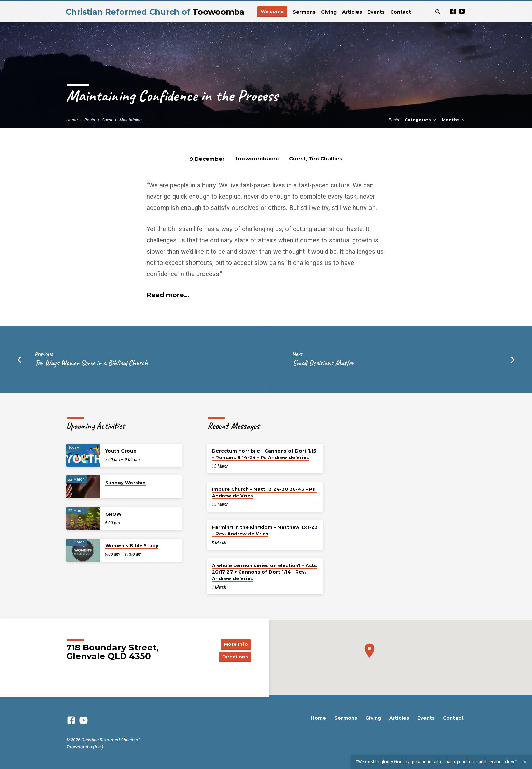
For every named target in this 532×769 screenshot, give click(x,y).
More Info (234, 644)
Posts (90, 120)
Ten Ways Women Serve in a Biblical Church (92, 363)
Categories (421, 120)
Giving (329, 12)
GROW (113, 514)
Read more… (168, 295)
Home (72, 120)
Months (454, 120)
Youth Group (121, 451)
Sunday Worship (125, 483)
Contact (401, 12)
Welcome (272, 11)
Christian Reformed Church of (155, 12)
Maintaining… (132, 120)
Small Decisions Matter (323, 363)
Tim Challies (325, 158)
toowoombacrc (257, 158)
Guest (107, 120)
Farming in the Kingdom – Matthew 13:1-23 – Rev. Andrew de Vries (265, 530)
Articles (352, 12)
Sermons (304, 12)
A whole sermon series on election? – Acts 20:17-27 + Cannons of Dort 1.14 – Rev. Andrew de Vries (264, 572)
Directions (234, 657)
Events (376, 12)
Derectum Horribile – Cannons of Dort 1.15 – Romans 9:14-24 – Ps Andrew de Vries (264, 454)
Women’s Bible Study (132, 545)
